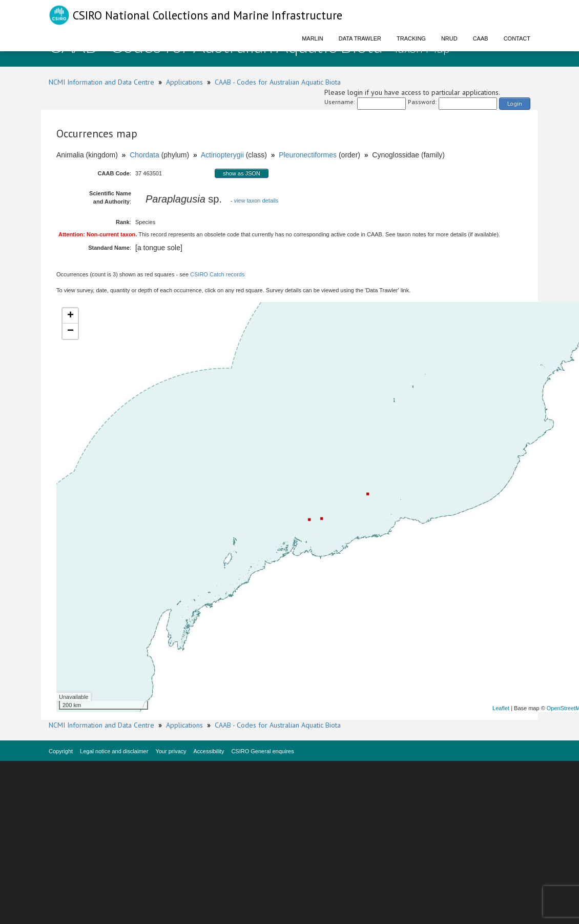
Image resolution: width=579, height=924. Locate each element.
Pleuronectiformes (308, 155)
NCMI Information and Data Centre (101, 82)
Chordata (144, 155)
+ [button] (70, 316)
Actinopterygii (222, 155)
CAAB (481, 38)
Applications (184, 82)
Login (515, 103)
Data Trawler (360, 38)
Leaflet (501, 708)
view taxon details (256, 200)
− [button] (70, 331)
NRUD (449, 38)
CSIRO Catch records (217, 274)
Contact (517, 38)
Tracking (411, 38)
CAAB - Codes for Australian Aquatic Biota (278, 82)
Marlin (313, 38)
